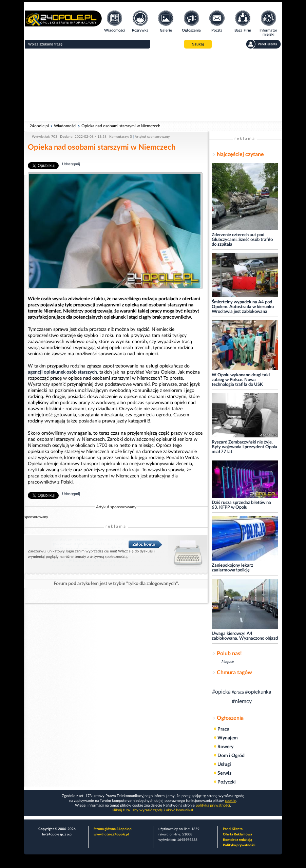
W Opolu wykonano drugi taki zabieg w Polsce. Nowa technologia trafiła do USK (241, 380)
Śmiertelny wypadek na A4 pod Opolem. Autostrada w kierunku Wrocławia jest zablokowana (243, 307)
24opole (227, 662)
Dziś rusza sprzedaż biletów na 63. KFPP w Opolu (241, 505)
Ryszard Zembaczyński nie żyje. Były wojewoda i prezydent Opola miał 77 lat (244, 447)
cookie (230, 801)
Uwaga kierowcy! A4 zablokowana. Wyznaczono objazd (245, 636)
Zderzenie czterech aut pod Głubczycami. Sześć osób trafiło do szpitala (242, 240)
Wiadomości (65, 126)
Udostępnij (71, 164)
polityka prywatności (213, 805)
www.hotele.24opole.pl (111, 834)
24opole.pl (39, 126)
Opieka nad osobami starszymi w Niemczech (121, 126)
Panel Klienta (233, 829)
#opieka (221, 692)
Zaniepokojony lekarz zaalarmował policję (232, 568)
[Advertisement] (153, 85)
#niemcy (242, 701)
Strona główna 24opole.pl (113, 829)
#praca (238, 692)
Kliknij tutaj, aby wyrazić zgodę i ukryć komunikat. (153, 810)
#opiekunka (258, 692)
